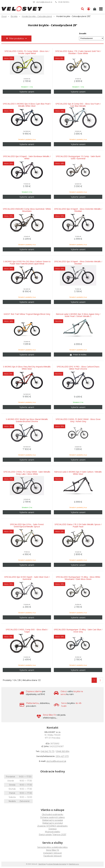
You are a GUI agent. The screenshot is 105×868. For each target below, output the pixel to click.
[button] (82, 9)
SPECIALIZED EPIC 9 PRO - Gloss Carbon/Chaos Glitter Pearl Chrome (78, 368)
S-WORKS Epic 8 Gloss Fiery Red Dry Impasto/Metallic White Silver (27, 368)
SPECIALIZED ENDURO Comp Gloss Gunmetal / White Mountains (27, 210)
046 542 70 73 (47, 751)
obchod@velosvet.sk (44, 2)
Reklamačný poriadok (53, 820)
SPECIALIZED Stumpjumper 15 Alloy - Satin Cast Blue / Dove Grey (78, 631)
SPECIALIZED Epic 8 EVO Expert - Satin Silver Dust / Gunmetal (27, 578)
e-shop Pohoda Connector (57, 864)
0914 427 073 (62, 756)
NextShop (42, 864)
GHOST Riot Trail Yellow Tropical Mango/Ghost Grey (27, 314)
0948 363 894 (64, 2)
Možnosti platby (53, 832)
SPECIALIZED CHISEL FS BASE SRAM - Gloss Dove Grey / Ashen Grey (78, 420)
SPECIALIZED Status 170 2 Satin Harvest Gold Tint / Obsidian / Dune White (78, 52)
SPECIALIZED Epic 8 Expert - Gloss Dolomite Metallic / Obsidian (78, 210)
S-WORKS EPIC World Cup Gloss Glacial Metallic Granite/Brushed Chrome (27, 420)
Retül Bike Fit (53, 850)
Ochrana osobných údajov (52, 817)
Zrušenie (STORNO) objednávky (52, 826)
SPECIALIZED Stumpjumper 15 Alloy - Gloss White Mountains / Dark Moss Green (78, 578)
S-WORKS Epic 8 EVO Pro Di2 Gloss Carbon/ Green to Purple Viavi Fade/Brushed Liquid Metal (27, 263)
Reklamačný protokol (53, 823)
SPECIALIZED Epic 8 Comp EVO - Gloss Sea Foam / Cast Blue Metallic (78, 105)
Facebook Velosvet (53, 856)
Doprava (52, 829)
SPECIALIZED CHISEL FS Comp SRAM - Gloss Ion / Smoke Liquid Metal (27, 52)
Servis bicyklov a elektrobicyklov (52, 847)
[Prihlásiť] (89, 9)
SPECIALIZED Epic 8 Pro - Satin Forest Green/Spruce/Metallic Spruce (27, 525)
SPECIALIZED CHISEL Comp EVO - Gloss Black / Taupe (27, 631)
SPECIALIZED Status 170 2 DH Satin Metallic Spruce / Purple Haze (78, 525)
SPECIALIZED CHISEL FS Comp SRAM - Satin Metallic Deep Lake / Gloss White (27, 473)
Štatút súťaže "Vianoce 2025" (53, 835)
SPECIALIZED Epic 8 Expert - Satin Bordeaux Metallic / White (27, 157)
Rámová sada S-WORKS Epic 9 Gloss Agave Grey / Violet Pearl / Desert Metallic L (78, 315)
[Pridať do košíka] (78, 355)
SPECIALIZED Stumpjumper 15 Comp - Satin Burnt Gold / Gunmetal (78, 157)
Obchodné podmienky (53, 814)
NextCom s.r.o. (74, 864)
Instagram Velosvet (52, 853)
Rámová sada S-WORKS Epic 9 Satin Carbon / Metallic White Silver (78, 473)
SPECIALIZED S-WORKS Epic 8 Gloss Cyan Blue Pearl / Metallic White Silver (27, 105)
